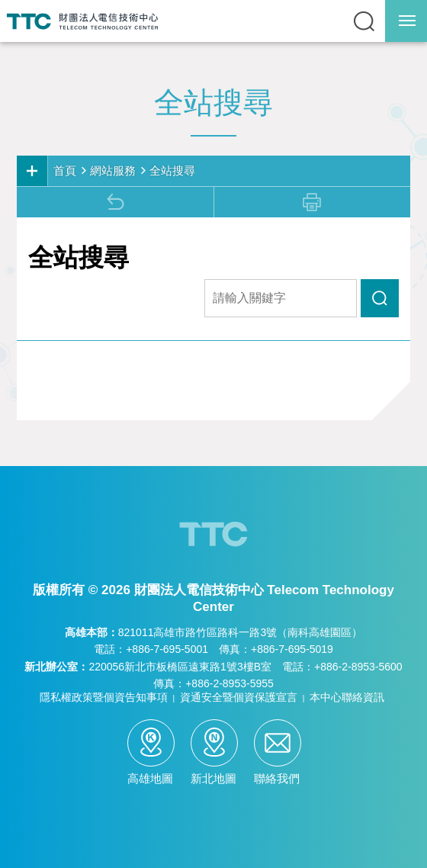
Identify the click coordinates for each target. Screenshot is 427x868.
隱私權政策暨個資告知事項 (104, 697)
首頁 (65, 170)
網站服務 (113, 170)
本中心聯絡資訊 (347, 697)
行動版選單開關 (407, 24)
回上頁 (115, 202)
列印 (312, 202)
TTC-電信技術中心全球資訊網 (82, 21)
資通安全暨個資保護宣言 (239, 697)
